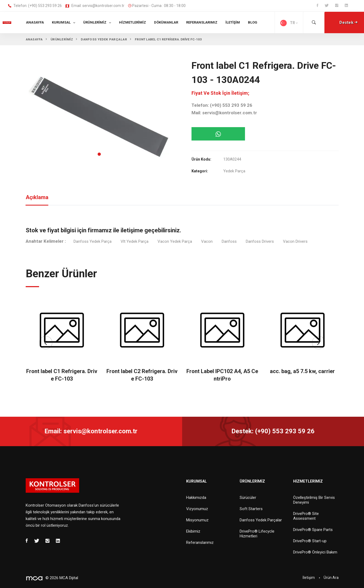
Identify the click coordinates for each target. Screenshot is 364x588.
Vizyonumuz (197, 509)
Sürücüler (248, 498)
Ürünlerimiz (95, 22)
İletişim (233, 22)
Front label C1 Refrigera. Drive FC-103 (62, 375)
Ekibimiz (193, 531)
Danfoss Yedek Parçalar (261, 520)
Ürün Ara (331, 578)
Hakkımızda (196, 498)
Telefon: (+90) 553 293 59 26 (35, 6)
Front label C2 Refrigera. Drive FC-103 (142, 375)
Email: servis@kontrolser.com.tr (95, 6)
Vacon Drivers (295, 241)
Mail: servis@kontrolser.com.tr (224, 113)
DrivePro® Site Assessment (306, 516)
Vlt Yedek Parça (135, 241)
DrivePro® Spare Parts (313, 530)
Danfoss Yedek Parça (93, 241)
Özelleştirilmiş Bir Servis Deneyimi (314, 500)
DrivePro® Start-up (310, 541)
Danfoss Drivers (260, 241)
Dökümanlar (166, 22)
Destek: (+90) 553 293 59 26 (273, 431)
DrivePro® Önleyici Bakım (315, 552)
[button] (99, 154)
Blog (253, 22)
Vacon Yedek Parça (175, 241)
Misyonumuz (197, 520)
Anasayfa (35, 22)
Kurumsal (61, 22)
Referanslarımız (202, 22)
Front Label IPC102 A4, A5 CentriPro (222, 375)
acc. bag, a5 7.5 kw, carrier (302, 371)
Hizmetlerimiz (133, 22)
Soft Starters (251, 509)
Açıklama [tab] (37, 197)
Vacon (207, 241)
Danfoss (229, 241)
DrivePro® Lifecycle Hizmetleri (257, 534)
